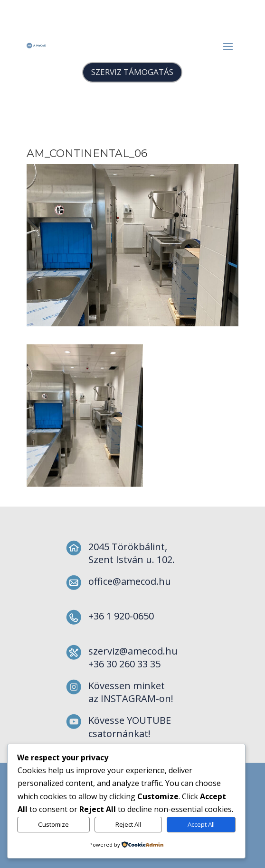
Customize (53, 824)
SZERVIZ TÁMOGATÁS (132, 72)
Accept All (201, 824)
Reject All (128, 824)
